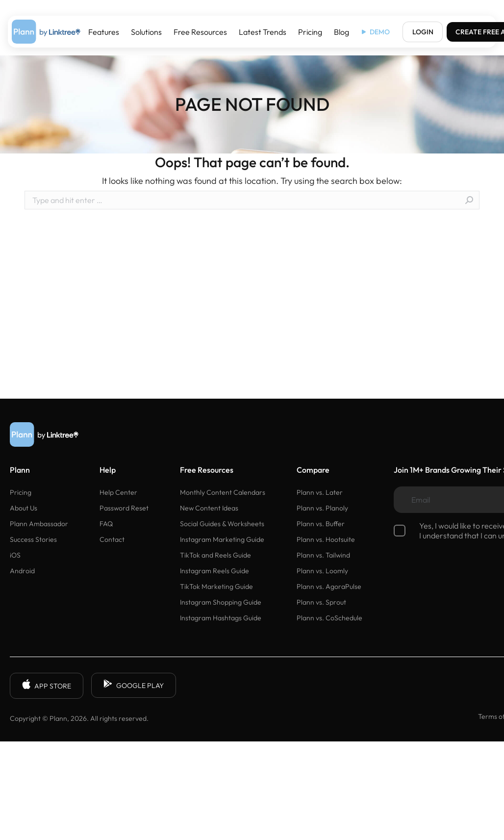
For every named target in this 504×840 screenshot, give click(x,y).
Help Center (118, 492)
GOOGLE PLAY (134, 685)
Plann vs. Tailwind (323, 555)
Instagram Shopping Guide (221, 602)
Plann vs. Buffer (321, 524)
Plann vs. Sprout (321, 602)
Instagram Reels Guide (214, 571)
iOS (15, 555)
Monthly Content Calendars (223, 492)
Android (22, 571)
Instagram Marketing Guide (222, 539)
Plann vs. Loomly (322, 571)
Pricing (310, 32)
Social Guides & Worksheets (222, 524)
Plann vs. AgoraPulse (329, 586)
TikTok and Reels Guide (215, 555)
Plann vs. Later (320, 492)
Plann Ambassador (39, 524)
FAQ (106, 524)
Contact (112, 539)
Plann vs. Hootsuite (326, 539)
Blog (341, 32)
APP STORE (47, 686)
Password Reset (124, 508)
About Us (24, 508)
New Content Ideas (209, 508)
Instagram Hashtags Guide (221, 618)
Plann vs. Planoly (322, 508)
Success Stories (33, 539)
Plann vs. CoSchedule (329, 618)
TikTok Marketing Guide (216, 586)
